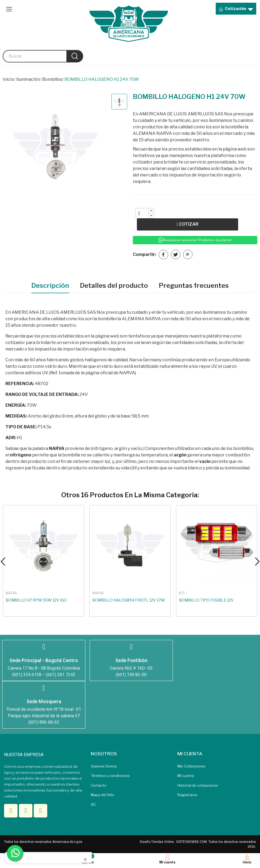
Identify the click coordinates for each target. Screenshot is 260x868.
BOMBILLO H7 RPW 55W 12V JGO (36, 600)
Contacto (99, 785)
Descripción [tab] (50, 286)
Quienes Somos (104, 766)
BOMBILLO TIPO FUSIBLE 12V (206, 600)
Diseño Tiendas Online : (158, 842)
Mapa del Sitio (102, 795)
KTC (182, 593)
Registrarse (187, 795)
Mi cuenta (186, 776)
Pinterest (188, 254)
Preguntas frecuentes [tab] (194, 286)
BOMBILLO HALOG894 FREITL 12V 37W (129, 600)
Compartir (163, 254)
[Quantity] (142, 213)
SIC (93, 804)
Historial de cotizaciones (198, 785)
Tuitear (176, 254)
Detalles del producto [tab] (114, 286)
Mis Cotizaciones (191, 766)
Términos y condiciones (110, 776)
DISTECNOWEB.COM (192, 842)
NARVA (11, 593)
